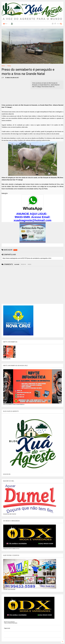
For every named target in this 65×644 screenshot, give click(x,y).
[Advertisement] (15, 92)
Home (3, 66)
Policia (9, 66)
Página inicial (7, 628)
